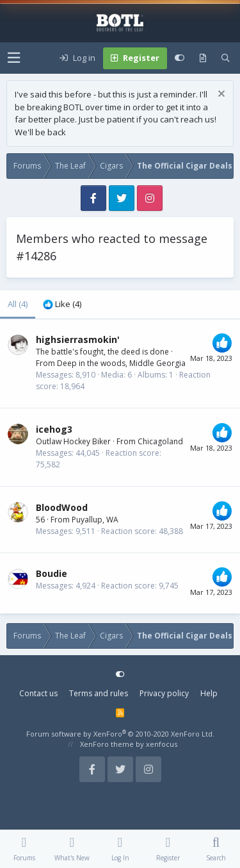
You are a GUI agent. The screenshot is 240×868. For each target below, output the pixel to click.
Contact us (38, 693)
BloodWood (62, 507)
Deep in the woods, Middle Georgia (121, 363)
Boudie (52, 573)
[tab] (62, 305)
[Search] (226, 58)
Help (209, 693)
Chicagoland (160, 441)
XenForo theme (107, 744)
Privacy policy (164, 693)
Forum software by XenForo (120, 734)
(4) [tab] (18, 304)
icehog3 (54, 429)
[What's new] (203, 58)
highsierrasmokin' (78, 339)
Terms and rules (99, 693)
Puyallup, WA (95, 520)
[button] (14, 58)
